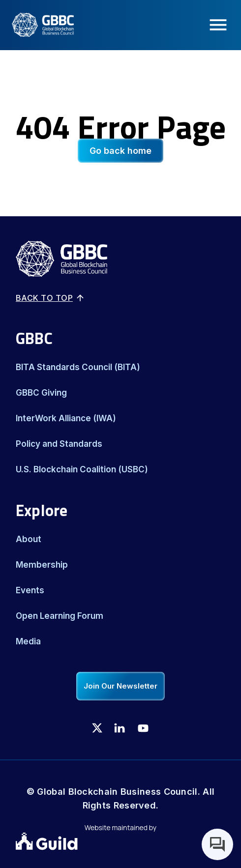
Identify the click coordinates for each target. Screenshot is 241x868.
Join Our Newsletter (120, 686)
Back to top (50, 298)
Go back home (120, 151)
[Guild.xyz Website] (120, 842)
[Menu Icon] (221, 25)
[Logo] (37, 25)
